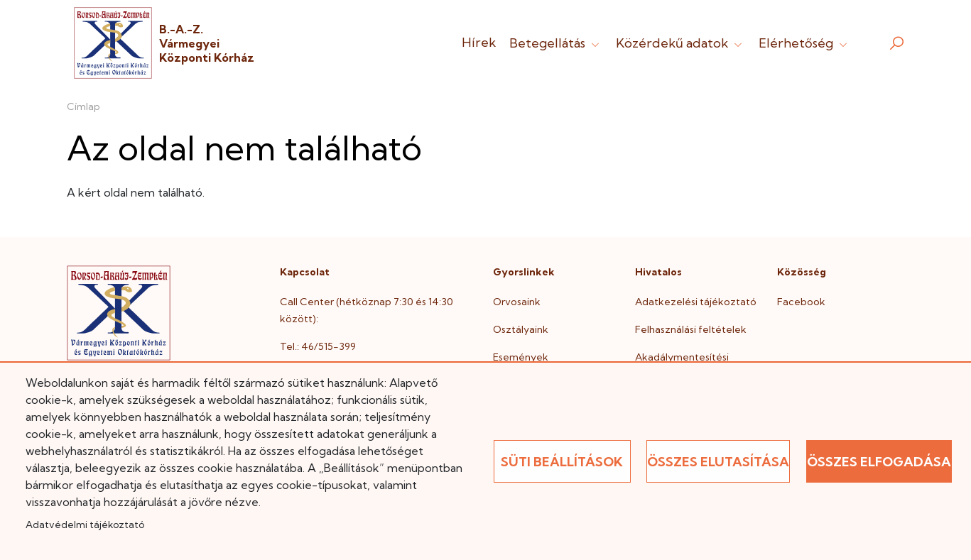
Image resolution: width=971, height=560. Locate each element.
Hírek (479, 42)
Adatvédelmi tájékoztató (85, 525)
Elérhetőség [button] (804, 43)
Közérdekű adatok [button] (680, 43)
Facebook (801, 302)
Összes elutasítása (718, 462)
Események (521, 357)
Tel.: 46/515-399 (318, 346)
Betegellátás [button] (556, 43)
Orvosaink (517, 302)
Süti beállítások (562, 462)
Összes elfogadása (879, 462)
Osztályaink (521, 329)
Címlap (83, 106)
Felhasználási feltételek (691, 329)
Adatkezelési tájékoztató (696, 302)
